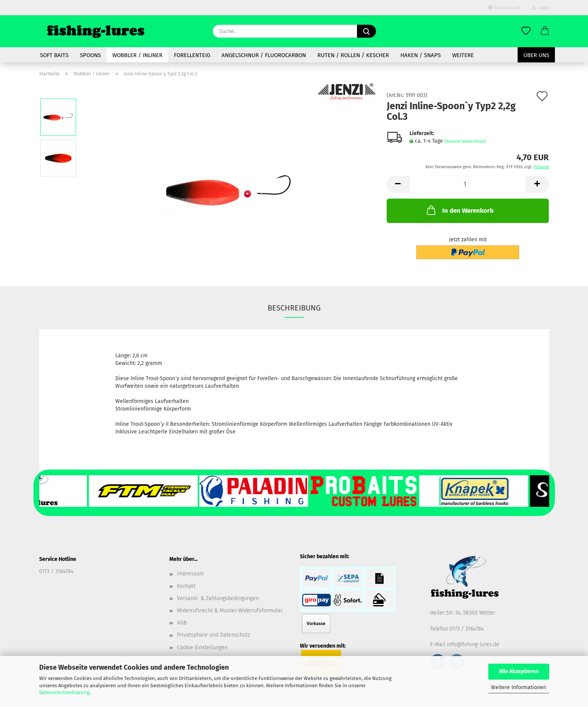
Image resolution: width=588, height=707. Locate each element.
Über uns (536, 55)
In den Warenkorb (459, 210)
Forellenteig (192, 55)
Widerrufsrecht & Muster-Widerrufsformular (230, 611)
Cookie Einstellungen (202, 647)
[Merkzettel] (526, 31)
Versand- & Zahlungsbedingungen (218, 598)
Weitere (463, 55)
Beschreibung (294, 308)
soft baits (54, 55)
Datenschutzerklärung (64, 692)
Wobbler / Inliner (137, 55)
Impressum (190, 574)
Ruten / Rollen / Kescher (353, 55)
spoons (90, 55)
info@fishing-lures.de (473, 644)
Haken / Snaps (421, 55)
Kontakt (186, 586)
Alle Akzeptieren (519, 671)
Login (540, 8)
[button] (545, 31)
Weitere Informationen (519, 687)
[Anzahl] (468, 184)
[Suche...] (367, 31)
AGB (182, 623)
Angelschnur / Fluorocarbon (264, 55)
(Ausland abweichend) (465, 141)
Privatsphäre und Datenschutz (214, 635)
